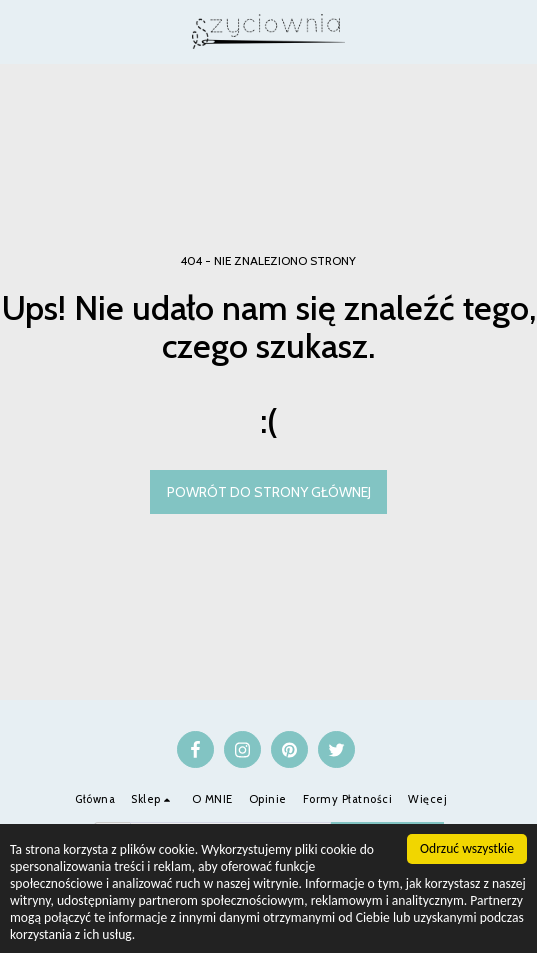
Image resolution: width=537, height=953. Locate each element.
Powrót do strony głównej (269, 492)
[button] (22, 31)
